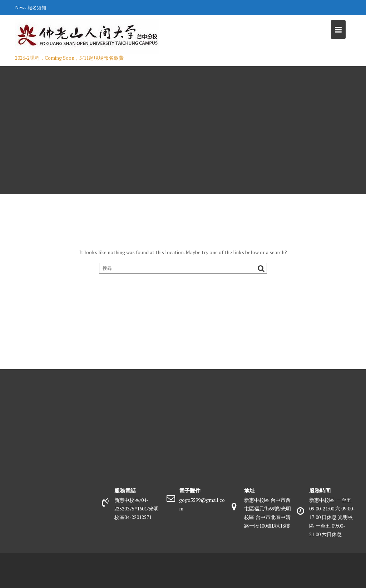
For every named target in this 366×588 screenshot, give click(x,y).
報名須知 (37, 8)
